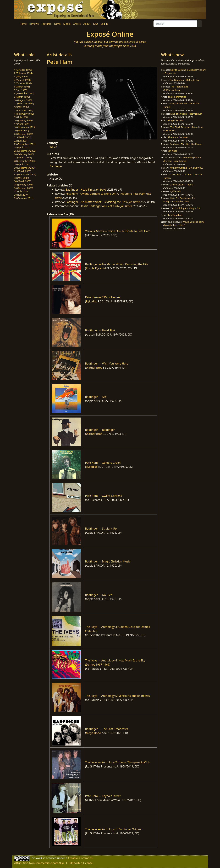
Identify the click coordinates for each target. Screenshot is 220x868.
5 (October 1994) (23, 83)
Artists (77, 24)
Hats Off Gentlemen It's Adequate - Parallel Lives (179, 200)
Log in (104, 24)
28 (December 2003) (25, 161)
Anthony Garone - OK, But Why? (186, 168)
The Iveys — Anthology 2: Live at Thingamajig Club (118, 762)
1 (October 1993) (23, 70)
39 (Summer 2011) (24, 198)
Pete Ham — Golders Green (103, 463)
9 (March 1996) (22, 97)
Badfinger (56, 166)
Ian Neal (172, 151)
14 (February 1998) (24, 114)
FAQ (95, 24)
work (39, 858)
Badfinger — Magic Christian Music (108, 561)
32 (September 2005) (25, 174)
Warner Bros (94, 368)
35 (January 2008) (23, 185)
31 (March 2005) (23, 171)
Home (23, 24)
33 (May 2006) (21, 178)
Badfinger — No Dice (99, 595)
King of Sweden (176, 120)
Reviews (34, 24)
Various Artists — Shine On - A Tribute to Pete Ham (118, 231)
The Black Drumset (178, 137)
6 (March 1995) (22, 87)
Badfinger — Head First (100, 330)
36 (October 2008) (24, 188)
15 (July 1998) (21, 117)
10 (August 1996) (23, 100)
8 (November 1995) (24, 93)
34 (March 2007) (23, 181)
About (87, 24)
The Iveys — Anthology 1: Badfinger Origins (113, 829)
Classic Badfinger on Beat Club (99, 206)
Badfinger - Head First (80, 190)
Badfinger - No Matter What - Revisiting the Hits (96, 202)
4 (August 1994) (22, 80)
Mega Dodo (93, 733)
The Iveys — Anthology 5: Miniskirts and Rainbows (117, 696)
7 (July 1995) (21, 90)
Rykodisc (92, 301)
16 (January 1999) (23, 120)
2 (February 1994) (23, 73)
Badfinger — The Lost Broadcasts (106, 729)
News (57, 24)
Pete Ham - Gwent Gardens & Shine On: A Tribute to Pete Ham (105, 194)
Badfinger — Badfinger (100, 430)
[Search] (175, 24)
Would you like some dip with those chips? (184, 224)
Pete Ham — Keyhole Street (103, 796)
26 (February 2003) (24, 154)
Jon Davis (101, 190)
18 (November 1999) (25, 127)
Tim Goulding (175, 215)
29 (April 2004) (22, 164)
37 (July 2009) (21, 191)
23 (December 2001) (25, 144)
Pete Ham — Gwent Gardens (103, 496)
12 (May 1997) (21, 107)
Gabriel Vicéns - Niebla (181, 185)
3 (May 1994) (21, 77)
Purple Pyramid (96, 268)
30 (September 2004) (25, 168)
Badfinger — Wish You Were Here (107, 363)
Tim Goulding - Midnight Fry (184, 80)
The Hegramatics (177, 97)
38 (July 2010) (21, 195)
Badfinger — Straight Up (101, 529)
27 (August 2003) (23, 157)
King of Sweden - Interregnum (186, 114)
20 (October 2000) (24, 134)
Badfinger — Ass (96, 397)
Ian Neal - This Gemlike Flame (186, 144)
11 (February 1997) (24, 103)
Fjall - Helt (176, 191)
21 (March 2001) (23, 137)
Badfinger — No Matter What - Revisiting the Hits (117, 264)
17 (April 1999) (22, 124)
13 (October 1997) (24, 110)
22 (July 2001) (21, 141)
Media (67, 24)
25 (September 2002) (25, 151)
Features (46, 24)
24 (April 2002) (22, 147)
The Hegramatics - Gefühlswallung (176, 88)
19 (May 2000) (21, 131)
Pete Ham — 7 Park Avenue (103, 297)
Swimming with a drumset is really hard (182, 159)
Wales (53, 147)
